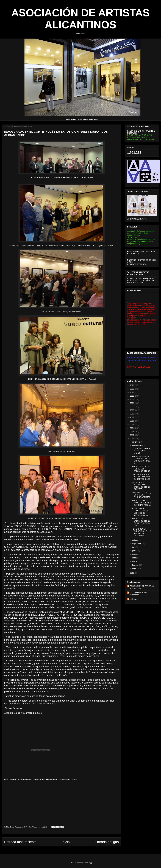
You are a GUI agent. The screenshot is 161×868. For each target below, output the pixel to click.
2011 (132, 439)
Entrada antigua (107, 842)
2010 (132, 573)
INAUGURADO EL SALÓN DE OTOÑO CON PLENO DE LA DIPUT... (141, 522)
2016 (132, 421)
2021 (132, 403)
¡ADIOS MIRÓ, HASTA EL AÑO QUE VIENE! (141, 451)
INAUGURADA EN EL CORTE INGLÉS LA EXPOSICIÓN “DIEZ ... (141, 460)
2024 (132, 392)
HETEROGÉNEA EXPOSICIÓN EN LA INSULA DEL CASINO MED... (141, 532)
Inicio (66, 842)
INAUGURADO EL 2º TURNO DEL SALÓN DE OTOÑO (141, 469)
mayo (135, 554)
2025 (132, 389)
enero (135, 569)
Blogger (90, 863)
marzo (135, 561)
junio (134, 551)
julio (134, 547)
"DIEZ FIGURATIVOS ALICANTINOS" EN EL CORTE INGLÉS (141, 477)
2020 (132, 407)
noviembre (137, 445)
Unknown (134, 599)
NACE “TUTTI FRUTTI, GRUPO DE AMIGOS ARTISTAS (141, 495)
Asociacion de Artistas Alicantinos (139, 594)
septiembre (137, 544)
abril (134, 558)
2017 (132, 417)
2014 (132, 428)
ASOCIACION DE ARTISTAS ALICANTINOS (142, 587)
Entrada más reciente (20, 842)
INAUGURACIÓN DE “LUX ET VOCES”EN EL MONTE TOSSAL (141, 503)
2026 (132, 385)
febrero (135, 565)
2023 (132, 396)
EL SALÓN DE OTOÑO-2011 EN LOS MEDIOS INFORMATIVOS (140, 512)
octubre (136, 540)
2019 (132, 410)
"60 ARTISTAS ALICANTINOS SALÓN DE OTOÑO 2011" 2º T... (141, 486)
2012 (132, 435)
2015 (132, 425)
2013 (132, 432)
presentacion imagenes (68, 779)
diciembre (136, 442)
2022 (132, 399)
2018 (132, 414)
